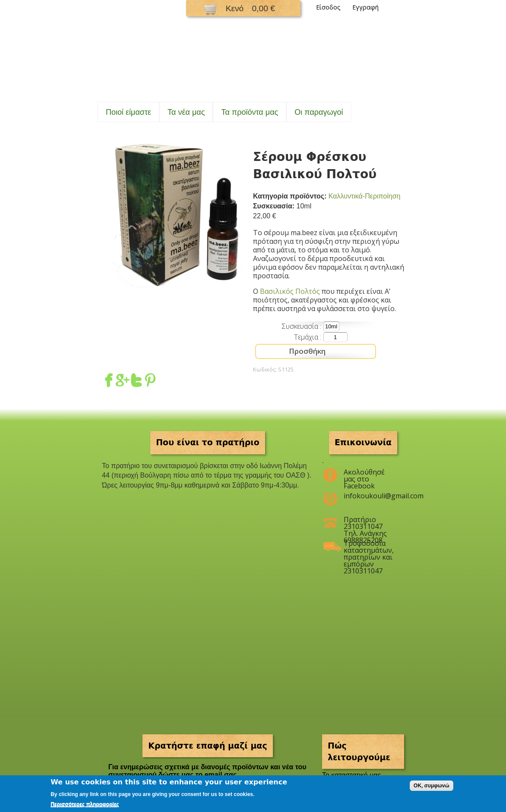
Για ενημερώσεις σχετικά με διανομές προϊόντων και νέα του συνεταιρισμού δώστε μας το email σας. (207, 771)
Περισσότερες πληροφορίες (85, 804)
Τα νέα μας (186, 112)
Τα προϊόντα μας (250, 112)
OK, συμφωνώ (432, 786)
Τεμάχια (307, 337)
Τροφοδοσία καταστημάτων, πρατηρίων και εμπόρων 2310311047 (368, 547)
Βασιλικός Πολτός (290, 291)
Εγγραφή (365, 7)
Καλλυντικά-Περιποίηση (365, 196)
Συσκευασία (301, 326)
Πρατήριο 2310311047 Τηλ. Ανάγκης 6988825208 (365, 523)
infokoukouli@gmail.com (368, 496)
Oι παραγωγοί (319, 112)
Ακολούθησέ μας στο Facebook (364, 475)
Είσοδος (328, 7)
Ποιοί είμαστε (128, 112)
